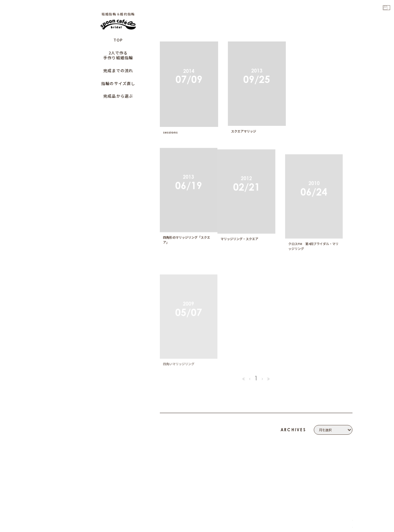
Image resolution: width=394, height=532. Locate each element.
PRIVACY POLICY (337, 437)
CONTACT (344, 430)
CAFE (348, 465)
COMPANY (343, 423)
